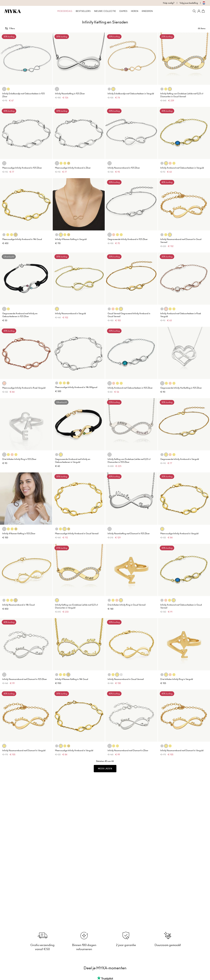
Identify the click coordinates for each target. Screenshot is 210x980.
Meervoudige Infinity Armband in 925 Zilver (22, 168)
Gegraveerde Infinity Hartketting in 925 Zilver (181, 388)
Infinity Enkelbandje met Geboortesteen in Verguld (131, 94)
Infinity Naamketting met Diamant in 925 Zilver (129, 533)
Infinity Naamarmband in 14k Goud (18, 605)
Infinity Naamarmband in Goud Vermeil (126, 679)
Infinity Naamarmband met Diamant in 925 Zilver (25, 679)
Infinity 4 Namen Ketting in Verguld (71, 239)
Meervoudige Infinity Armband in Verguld (179, 533)
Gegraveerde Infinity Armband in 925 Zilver (128, 239)
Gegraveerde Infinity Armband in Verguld (180, 459)
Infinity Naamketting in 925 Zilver (70, 94)
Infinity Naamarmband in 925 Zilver (124, 168)
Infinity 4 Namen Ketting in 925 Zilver (19, 533)
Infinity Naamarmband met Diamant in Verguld (24, 750)
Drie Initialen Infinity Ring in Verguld (177, 679)
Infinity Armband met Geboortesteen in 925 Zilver (130, 388)
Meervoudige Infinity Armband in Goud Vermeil (77, 533)
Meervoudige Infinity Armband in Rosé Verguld (24, 388)
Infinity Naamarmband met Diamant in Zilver (128, 750)
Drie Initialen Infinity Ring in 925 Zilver (19, 459)
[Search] (194, 11)
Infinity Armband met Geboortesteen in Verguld (182, 168)
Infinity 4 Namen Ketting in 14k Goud (72, 679)
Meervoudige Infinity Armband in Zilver (73, 168)
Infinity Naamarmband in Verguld (70, 313)
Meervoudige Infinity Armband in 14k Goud (22, 239)
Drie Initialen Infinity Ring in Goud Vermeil (127, 605)
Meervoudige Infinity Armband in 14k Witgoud (76, 387)
